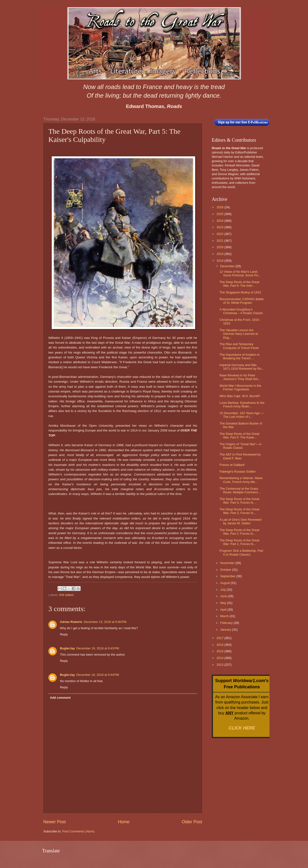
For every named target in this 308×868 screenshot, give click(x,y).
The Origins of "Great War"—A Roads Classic (240, 446)
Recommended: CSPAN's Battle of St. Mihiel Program (241, 301)
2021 (220, 241)
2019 (220, 254)
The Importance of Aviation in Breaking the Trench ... (240, 356)
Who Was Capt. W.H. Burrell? (240, 396)
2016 (220, 645)
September (228, 576)
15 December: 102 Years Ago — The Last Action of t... (242, 415)
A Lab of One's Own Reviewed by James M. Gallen (240, 521)
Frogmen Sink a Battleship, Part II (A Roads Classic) (241, 552)
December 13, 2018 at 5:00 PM (105, 622)
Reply (64, 634)
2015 (220, 651)
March (225, 616)
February (227, 623)
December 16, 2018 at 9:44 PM (98, 675)
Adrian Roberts (71, 622)
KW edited (66, 595)
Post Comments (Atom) (78, 831)
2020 (220, 247)
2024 (220, 221)
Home (124, 822)
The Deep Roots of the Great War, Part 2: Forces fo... (239, 532)
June (224, 596)
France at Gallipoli (232, 465)
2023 (220, 227)
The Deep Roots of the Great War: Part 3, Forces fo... (239, 511)
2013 (220, 665)
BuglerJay (67, 648)
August (225, 583)
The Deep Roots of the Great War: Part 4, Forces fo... (239, 501)
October (226, 570)
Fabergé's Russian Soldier (238, 472)
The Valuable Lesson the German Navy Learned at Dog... (239, 334)
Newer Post (55, 822)
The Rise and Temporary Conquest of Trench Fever (239, 346)
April (224, 610)
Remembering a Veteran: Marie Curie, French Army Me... (241, 480)
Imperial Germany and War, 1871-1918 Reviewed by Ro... (242, 367)
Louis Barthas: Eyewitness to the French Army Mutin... (242, 405)
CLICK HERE (242, 728)
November (228, 563)
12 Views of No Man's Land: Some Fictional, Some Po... (240, 273)
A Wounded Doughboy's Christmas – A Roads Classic (241, 311)
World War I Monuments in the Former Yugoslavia (240, 387)
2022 (220, 234)
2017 (220, 638)
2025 (220, 214)
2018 (220, 261)
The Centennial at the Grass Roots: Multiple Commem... (240, 490)
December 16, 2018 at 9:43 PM (98, 648)
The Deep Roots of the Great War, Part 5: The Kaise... (239, 436)
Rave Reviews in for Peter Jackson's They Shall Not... (240, 377)
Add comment (60, 698)
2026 (220, 207)
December (228, 266)
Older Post (192, 822)
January (226, 630)
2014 (220, 658)
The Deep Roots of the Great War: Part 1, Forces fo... (239, 542)
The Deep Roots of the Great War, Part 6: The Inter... (239, 284)
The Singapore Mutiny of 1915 (240, 292)
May (224, 603)
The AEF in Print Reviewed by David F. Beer (240, 456)
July (223, 590)
